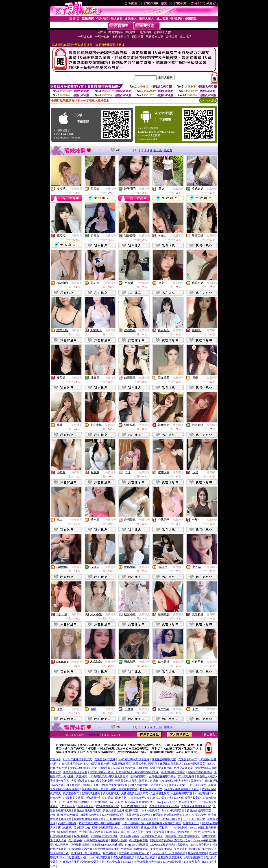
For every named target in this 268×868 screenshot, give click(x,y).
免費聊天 (77, 189)
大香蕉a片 (94, 735)
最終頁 (168, 150)
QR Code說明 (208, 101)
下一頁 (158, 150)
